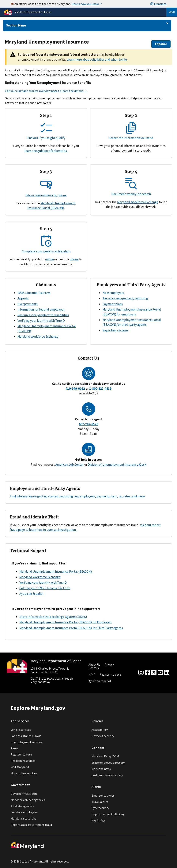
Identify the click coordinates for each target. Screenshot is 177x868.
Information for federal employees (41, 309)
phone (74, 259)
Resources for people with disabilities (43, 315)
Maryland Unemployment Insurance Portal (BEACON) (56, 571)
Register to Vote (110, 674)
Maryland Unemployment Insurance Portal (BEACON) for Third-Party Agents (71, 628)
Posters (94, 668)
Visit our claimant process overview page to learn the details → (46, 91)
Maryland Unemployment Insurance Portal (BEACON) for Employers (66, 622)
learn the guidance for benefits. (46, 151)
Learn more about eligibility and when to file (97, 59)
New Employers (113, 293)
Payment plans (113, 304)
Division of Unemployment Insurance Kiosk (117, 464)
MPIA (92, 674)
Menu (172, 12)
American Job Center (70, 464)
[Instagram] (141, 673)
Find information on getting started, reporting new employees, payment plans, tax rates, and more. (78, 496)
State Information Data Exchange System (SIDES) (53, 617)
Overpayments (28, 304)
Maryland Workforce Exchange (138, 202)
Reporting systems (115, 330)
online (49, 259)
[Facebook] (147, 673)
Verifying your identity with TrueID (41, 321)
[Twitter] (154, 673)
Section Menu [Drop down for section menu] (16, 25)
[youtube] (160, 673)
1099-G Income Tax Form (34, 293)
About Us (94, 664)
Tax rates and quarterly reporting (125, 298)
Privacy (109, 664)
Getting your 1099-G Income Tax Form (45, 588)
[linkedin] (167, 673)
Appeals (23, 298)
